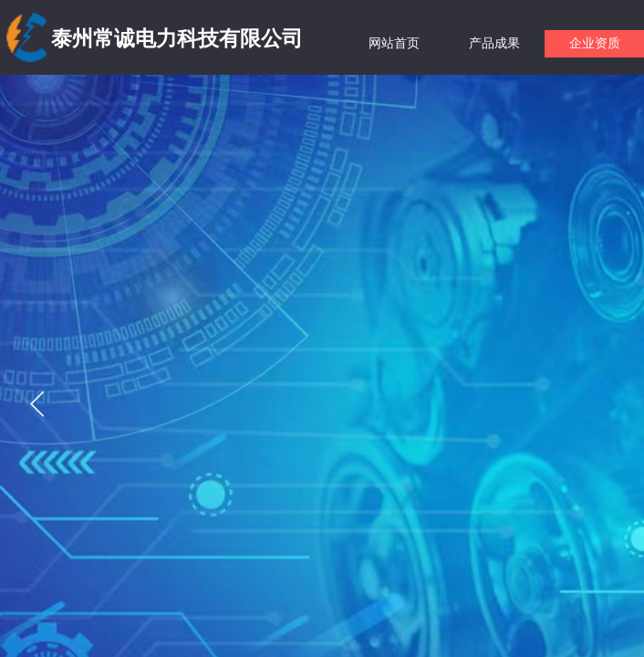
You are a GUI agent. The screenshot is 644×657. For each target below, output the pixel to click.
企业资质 (595, 43)
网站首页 (394, 43)
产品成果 (494, 43)
